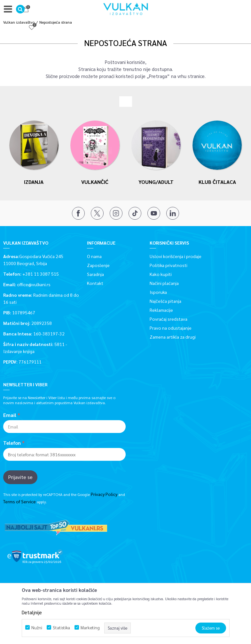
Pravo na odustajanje (171, 328)
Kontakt (95, 283)
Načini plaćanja (164, 283)
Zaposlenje (98, 265)
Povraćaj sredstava (169, 319)
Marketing (90, 628)
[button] (20, 9)
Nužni (37, 628)
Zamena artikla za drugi (173, 337)
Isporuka (158, 292)
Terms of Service (20, 501)
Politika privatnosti (169, 265)
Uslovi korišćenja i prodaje (176, 256)
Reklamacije (161, 310)
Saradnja (95, 274)
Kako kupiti (161, 274)
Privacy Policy (104, 494)
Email (10, 415)
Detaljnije (32, 612)
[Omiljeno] (225, 10)
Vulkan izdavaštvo (19, 22)
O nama (94, 256)
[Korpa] (238, 10)
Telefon (12, 443)
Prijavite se (20, 477)
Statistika (61, 628)
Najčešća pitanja (165, 301)
